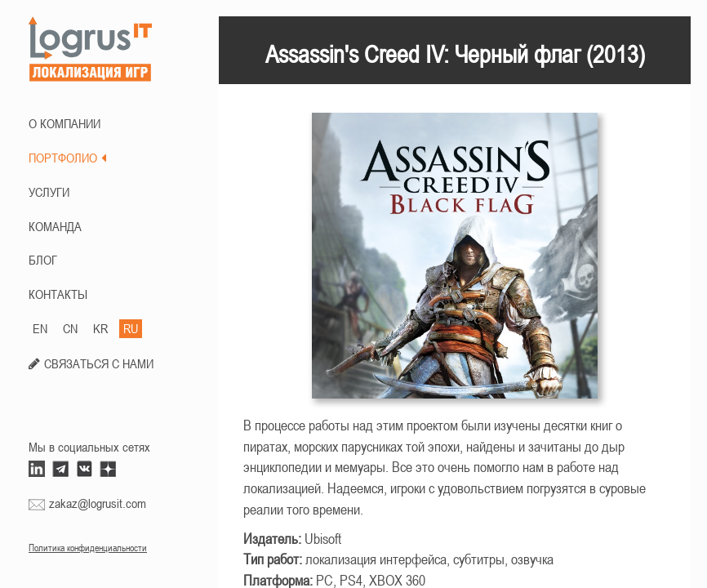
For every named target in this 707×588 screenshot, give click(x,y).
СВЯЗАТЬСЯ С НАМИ (99, 363)
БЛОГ (43, 260)
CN (70, 328)
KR (100, 328)
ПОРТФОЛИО (67, 158)
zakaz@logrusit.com (98, 503)
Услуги (49, 192)
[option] (455, 264)
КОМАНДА (55, 226)
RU (131, 328)
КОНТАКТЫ (58, 294)
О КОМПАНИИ (64, 123)
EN (40, 328)
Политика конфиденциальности (88, 548)
